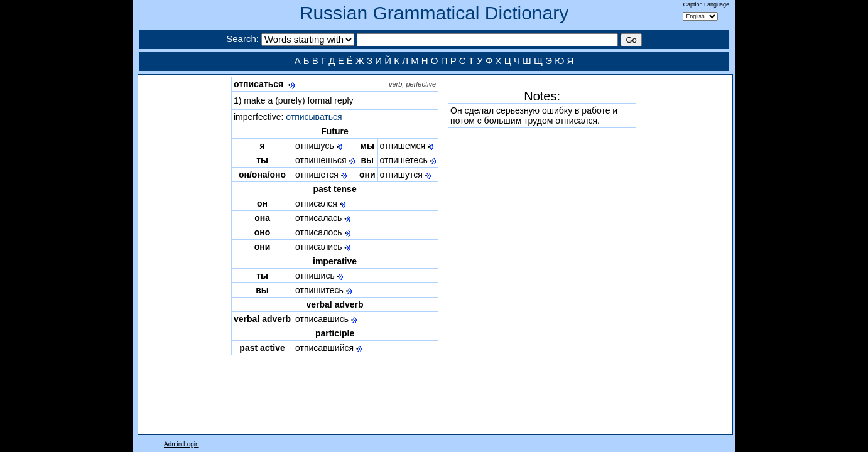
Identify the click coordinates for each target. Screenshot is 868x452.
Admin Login (182, 444)
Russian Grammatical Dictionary (434, 13)
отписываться (314, 117)
